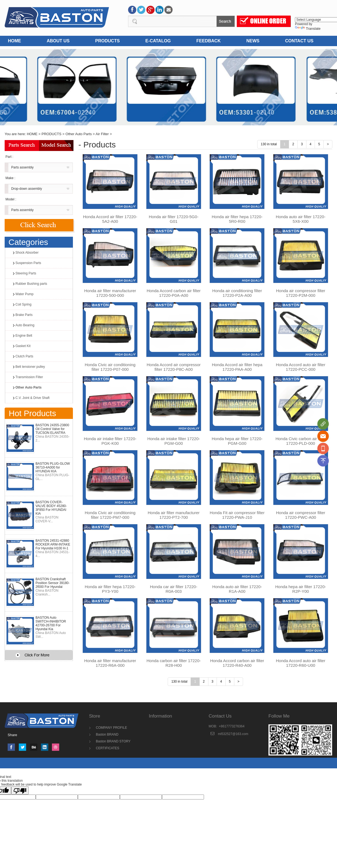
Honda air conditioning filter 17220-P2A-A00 (237, 293)
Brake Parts (24, 315)
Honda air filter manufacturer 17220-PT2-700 (174, 515)
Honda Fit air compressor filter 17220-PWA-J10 (237, 515)
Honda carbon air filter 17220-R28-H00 (174, 663)
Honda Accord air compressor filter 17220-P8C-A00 (174, 367)
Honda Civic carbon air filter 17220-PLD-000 (301, 441)
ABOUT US (58, 41)
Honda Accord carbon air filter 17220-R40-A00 (237, 663)
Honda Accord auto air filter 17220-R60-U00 (301, 663)
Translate (308, 29)
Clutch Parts (24, 356)
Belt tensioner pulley (30, 367)
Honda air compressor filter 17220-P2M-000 (301, 293)
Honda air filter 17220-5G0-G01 (174, 219)
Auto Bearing (25, 325)
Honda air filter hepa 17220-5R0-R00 (237, 219)
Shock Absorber (27, 253)
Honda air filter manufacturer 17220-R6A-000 (110, 663)
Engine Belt (24, 336)
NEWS (253, 41)
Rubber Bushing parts (31, 284)
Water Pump (25, 294)
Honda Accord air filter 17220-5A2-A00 (110, 219)
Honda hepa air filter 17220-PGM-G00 (237, 441)
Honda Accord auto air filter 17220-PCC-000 (301, 367)
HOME (14, 41)
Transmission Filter (29, 377)
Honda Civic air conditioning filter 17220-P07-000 (110, 367)
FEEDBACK (209, 41)
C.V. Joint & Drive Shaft (33, 398)
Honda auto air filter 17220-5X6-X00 (301, 219)
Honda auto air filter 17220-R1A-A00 (237, 589)
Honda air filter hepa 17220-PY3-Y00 (110, 589)
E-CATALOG (158, 41)
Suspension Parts (28, 263)
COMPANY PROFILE (111, 728)
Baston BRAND (107, 734)
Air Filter (102, 134)
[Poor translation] (20, 790)
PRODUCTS (108, 41)
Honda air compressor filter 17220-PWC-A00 (301, 515)
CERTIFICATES (108, 748)
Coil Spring (24, 304)
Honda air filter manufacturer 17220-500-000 (110, 293)
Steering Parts (26, 273)
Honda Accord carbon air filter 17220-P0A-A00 (174, 293)
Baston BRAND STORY (113, 741)
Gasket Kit (23, 346)
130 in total (269, 144)
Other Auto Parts (79, 134)
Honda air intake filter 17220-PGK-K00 (110, 441)
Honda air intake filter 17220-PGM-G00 (174, 441)
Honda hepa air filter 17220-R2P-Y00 (301, 589)
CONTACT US (299, 41)
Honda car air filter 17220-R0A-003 (174, 589)
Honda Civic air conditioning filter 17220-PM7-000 (110, 515)
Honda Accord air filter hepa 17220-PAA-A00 (237, 367)
